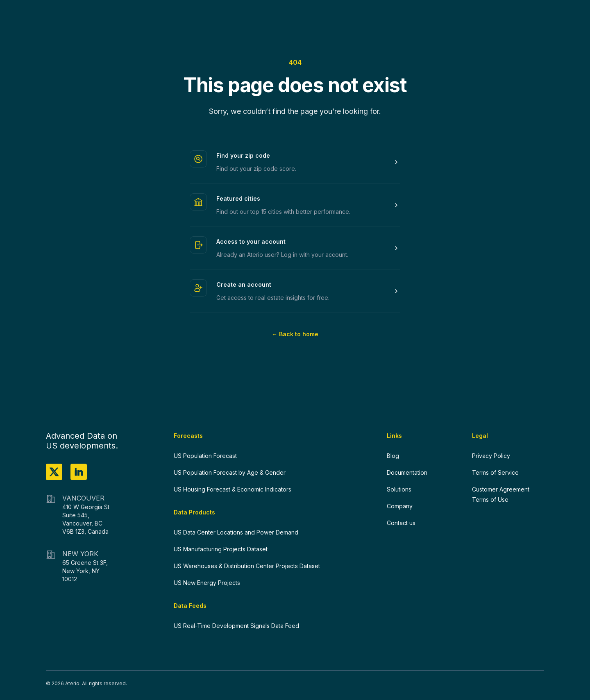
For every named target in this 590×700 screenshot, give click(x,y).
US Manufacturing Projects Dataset (221, 549)
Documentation (407, 472)
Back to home (295, 334)
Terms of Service (495, 472)
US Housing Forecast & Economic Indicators (233, 489)
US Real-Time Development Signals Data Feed (236, 626)
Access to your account (251, 241)
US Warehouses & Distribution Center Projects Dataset (247, 566)
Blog (393, 456)
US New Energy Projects (207, 583)
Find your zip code (243, 155)
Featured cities (238, 198)
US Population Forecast (205, 456)
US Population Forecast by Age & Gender (230, 472)
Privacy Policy (491, 456)
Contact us (401, 523)
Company (400, 506)
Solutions (399, 489)
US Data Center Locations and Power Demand (236, 532)
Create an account (244, 284)
